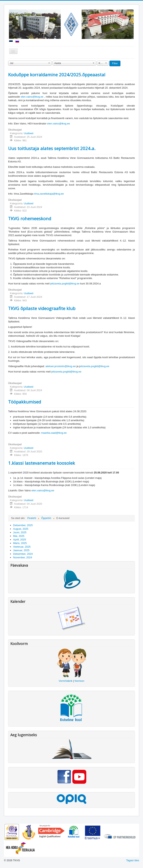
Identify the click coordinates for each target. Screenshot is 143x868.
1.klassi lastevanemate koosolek (42, 463)
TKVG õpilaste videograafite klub (42, 308)
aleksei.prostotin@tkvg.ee (61, 366)
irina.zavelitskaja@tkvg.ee (49, 194)
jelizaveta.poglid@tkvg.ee (65, 284)
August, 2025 (21, 529)
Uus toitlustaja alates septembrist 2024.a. (52, 148)
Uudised (29, 133)
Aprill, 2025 (20, 540)
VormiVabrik (66, 681)
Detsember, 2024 (23, 554)
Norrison (79, 681)
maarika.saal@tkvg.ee (54, 433)
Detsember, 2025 (23, 525)
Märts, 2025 (20, 543)
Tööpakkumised (25, 402)
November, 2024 (23, 557)
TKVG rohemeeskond (30, 218)
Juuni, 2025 (20, 532)
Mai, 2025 (19, 536)
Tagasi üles (133, 860)
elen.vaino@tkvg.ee (32, 97)
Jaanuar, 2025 (21, 550)
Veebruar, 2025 (22, 547)
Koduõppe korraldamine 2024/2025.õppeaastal (57, 75)
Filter (115, 63)
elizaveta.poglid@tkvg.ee (95, 366)
